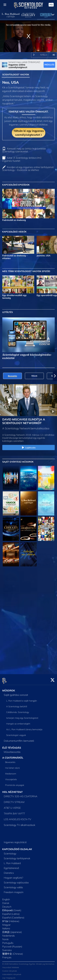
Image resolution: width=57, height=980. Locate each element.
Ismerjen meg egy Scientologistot (22, 716)
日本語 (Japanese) (12, 930)
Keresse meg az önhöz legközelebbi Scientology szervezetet (24, 150)
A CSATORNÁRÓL (13, 756)
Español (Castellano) (13, 916)
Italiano (6, 927)
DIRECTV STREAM (14, 800)
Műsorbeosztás (12, 750)
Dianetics (9, 871)
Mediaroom (11, 772)
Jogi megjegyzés (9, 976)
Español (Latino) (11, 912)
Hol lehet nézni (12, 766)
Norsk (5, 937)
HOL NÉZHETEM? (12, 790)
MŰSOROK (9, 689)
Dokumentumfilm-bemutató (19, 739)
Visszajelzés (11, 778)
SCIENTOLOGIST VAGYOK (16, 75)
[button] (55, 376)
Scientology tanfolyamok (17, 857)
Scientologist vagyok (16, 733)
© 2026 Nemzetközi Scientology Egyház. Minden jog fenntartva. (28, 962)
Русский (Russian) (12, 945)
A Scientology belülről (17, 705)
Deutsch (7, 905)
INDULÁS (49, 65)
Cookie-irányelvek (10, 969)
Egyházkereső (11, 866)
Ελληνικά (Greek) (12, 908)
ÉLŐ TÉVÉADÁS (12, 746)
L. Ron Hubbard (12, 861)
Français (7, 956)
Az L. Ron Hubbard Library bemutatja (24, 728)
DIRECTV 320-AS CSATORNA (21, 795)
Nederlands (9, 934)
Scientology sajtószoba (16, 881)
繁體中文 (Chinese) (13, 952)
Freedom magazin (14, 890)
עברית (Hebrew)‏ (11, 919)
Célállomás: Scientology (18, 710)
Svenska (7, 948)
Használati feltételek (11, 966)
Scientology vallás (13, 886)
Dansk (6, 901)
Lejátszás (28, 448)
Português (8, 941)
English (6, 898)
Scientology (10, 852)
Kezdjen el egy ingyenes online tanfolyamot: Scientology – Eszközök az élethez (28, 169)
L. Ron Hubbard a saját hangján (22, 699)
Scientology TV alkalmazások (20, 823)
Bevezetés (10, 761)
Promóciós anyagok (15, 783)
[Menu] (5, 5)
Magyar (6, 923)
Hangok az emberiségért (18, 722)
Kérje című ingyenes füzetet (22, 159)
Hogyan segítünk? (13, 876)
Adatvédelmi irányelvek (12, 973)
